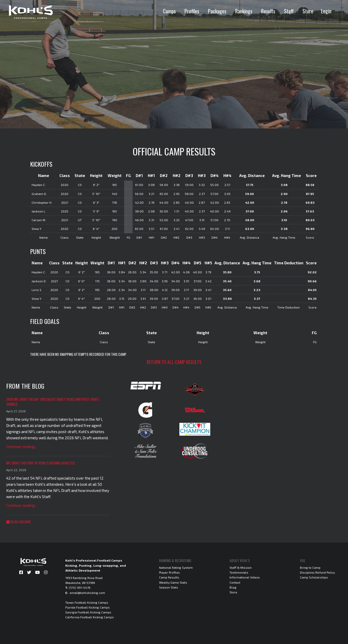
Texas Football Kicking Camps (87, 602)
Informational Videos (245, 577)
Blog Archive (19, 522)
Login (326, 11)
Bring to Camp (310, 567)
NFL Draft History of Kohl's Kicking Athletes (40, 463)
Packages (217, 11)
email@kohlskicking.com (87, 593)
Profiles (192, 11)
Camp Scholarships (314, 577)
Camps (169, 11)
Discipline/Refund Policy (317, 572)
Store (308, 11)
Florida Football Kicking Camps (88, 607)
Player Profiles (170, 572)
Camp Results (169, 577)
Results (268, 11)
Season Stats (169, 587)
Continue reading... (22, 446)
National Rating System (176, 567)
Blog (233, 587)
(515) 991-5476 (80, 587)
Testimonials (239, 572)
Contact (235, 582)
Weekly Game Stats (173, 582)
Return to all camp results (174, 362)
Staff (289, 11)
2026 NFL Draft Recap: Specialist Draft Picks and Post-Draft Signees (53, 402)
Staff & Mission (241, 567)
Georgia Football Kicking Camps (88, 612)
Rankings (244, 11)
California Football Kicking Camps (90, 617)
